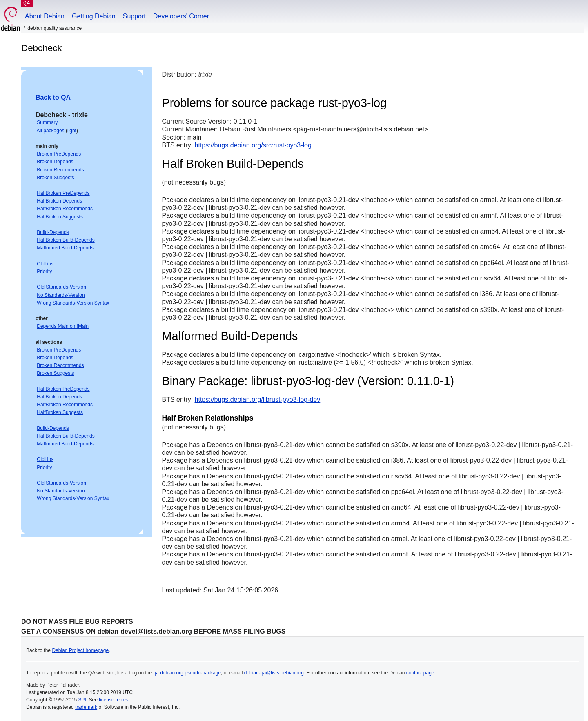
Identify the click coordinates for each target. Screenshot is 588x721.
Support (134, 16)
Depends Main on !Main (63, 326)
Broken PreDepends (59, 154)
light (72, 131)
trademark (86, 707)
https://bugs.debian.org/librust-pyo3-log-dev (258, 399)
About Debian (45, 16)
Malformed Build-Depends (65, 248)
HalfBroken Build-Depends (66, 240)
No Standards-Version (61, 295)
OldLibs (45, 264)
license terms (113, 700)
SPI (82, 700)
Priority (44, 271)
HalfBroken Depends (59, 201)
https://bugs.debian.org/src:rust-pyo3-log (253, 145)
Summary (47, 122)
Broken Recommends (60, 170)
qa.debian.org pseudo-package (187, 673)
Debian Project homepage (80, 650)
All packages (51, 131)
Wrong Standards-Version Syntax (73, 303)
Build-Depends (53, 232)
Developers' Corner (181, 16)
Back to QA (53, 97)
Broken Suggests (55, 178)
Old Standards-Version (61, 287)
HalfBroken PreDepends (63, 193)
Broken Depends (55, 162)
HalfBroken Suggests (60, 217)
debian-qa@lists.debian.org (274, 673)
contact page (420, 673)
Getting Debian (94, 16)
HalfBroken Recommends (65, 209)
